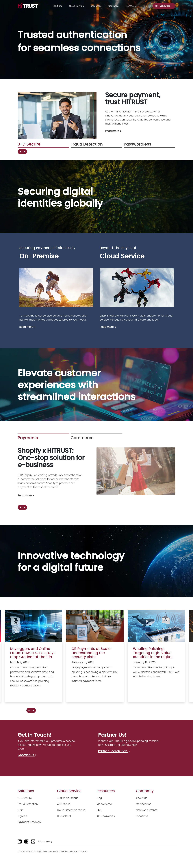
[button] (24, 152)
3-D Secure (25, 798)
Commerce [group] (82, 438)
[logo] (28, 5)
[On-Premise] (56, 288)
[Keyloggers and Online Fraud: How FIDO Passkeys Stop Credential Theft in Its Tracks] (34, 658)
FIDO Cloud (64, 816)
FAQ (99, 810)
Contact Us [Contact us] (132, 6)
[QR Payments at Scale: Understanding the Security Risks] (95, 658)
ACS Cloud (64, 804)
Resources (96, 6)
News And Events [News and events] (146, 810)
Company (114, 6)
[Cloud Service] (137, 288)
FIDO (20, 810)
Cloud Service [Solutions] (76, 6)
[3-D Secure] (57, 115)
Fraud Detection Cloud (71, 810)
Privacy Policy (45, 842)
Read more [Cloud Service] (108, 327)
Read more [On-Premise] (28, 327)
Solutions (58, 6)
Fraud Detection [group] (87, 144)
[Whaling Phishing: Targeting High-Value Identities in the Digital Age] (156, 658)
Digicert (23, 816)
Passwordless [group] (137, 144)
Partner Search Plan (114, 751)
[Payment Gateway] (136, 471)
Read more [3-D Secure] (113, 131)
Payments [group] (28, 438)
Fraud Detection (28, 804)
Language (163, 6)
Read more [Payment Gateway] (26, 496)
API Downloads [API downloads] (106, 816)
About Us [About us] (142, 798)
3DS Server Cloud (68, 798)
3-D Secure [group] (29, 144)
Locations (142, 816)
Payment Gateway (29, 822)
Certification (144, 804)
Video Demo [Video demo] (104, 804)
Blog (99, 798)
